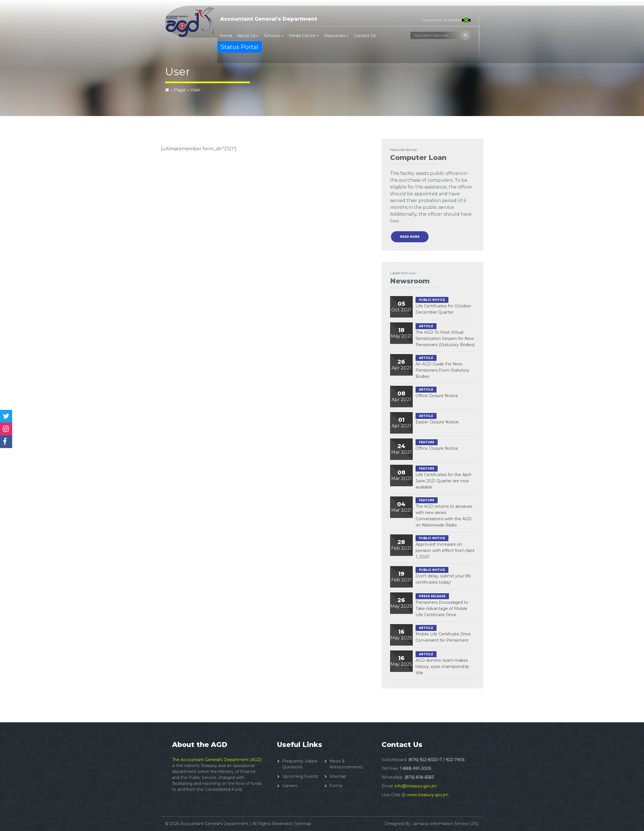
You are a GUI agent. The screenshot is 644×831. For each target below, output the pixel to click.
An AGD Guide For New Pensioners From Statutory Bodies (442, 370)
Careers (290, 786)
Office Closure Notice (437, 396)
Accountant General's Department (269, 19)
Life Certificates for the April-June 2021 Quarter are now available (444, 481)
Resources (335, 36)
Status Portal (240, 47)
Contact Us (365, 36)
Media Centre (302, 36)
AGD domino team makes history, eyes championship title (442, 667)
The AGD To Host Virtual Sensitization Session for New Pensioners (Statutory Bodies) (445, 339)
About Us (246, 36)
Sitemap (338, 776)
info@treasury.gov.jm (416, 786)
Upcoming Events (300, 776)
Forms (336, 786)
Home (226, 36)
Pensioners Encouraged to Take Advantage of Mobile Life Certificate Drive (442, 609)
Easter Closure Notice (437, 422)
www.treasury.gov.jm (428, 795)
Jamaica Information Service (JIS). (446, 824)
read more (410, 237)
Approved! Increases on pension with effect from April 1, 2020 (445, 551)
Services (272, 36)
